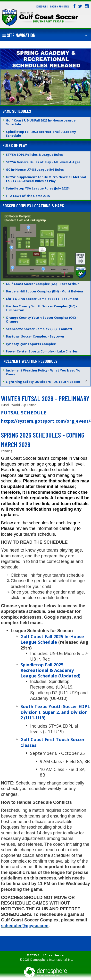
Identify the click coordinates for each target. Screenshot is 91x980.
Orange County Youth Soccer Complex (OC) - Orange (42, 319)
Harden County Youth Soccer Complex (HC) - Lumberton (41, 308)
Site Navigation (19, 35)
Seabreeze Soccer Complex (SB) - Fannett (39, 329)
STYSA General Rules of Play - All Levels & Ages (43, 162)
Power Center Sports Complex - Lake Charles (42, 351)
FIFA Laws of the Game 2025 (28, 196)
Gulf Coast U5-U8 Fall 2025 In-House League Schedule (41, 122)
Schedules (42, 6)
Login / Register (60, 6)
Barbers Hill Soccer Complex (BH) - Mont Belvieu (44, 291)
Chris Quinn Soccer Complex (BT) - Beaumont (42, 299)
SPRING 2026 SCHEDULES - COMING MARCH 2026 (43, 440)
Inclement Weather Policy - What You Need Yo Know (43, 372)
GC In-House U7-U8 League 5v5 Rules (35, 169)
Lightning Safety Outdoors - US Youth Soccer (46, 382)
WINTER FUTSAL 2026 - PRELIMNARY (45, 399)
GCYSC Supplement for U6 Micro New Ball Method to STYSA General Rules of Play (46, 179)
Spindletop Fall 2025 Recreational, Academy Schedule (41, 134)
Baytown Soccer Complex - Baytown (35, 336)
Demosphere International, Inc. (52, 960)
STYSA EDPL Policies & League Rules (34, 155)
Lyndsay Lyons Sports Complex (31, 344)
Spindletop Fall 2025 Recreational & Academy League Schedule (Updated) (50, 670)
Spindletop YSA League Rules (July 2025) (38, 188)
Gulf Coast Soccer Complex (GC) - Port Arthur (42, 284)
